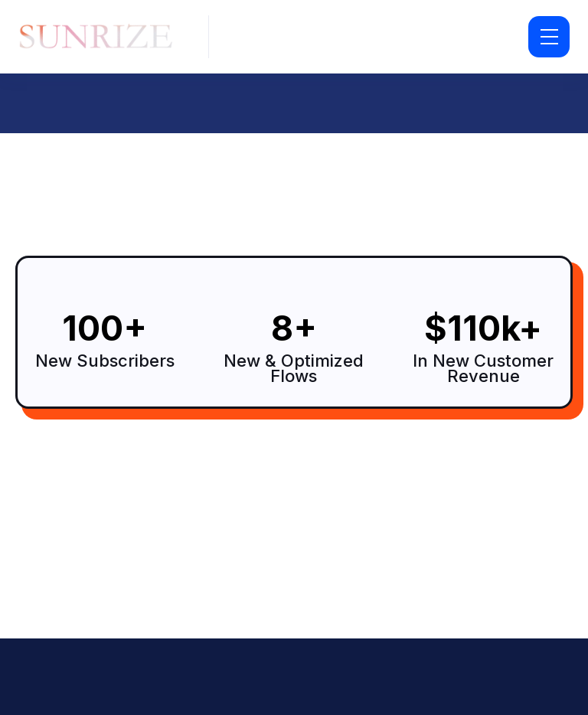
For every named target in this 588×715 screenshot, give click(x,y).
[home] (101, 37)
